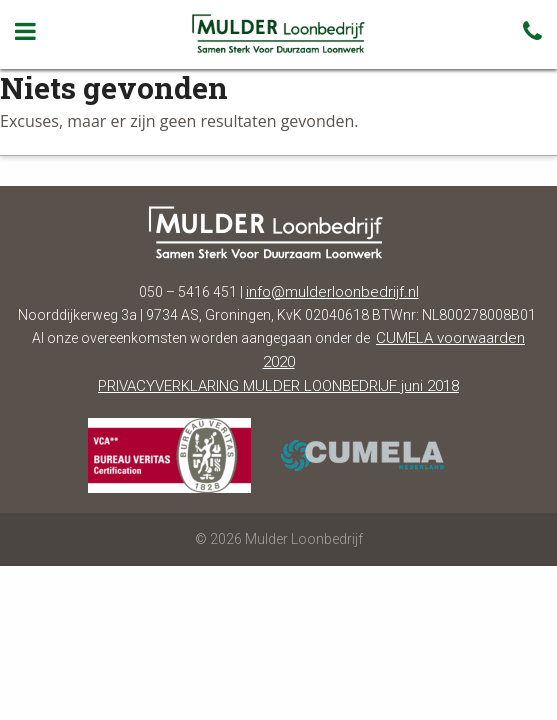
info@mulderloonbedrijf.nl (332, 292)
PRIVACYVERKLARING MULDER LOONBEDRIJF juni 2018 (278, 386)
